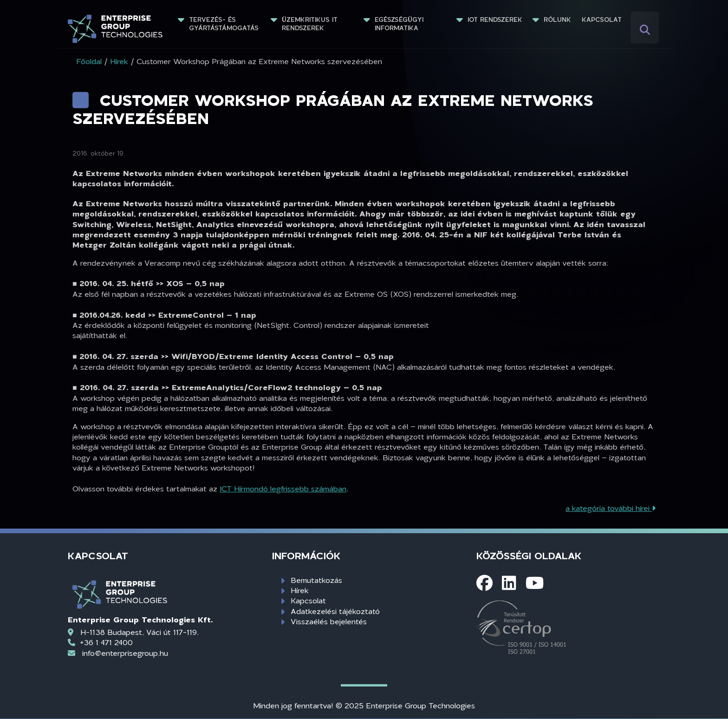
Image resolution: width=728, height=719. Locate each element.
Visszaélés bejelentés (329, 621)
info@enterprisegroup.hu (125, 653)
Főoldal (89, 61)
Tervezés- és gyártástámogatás (224, 24)
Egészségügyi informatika (400, 24)
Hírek (300, 590)
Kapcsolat (602, 20)
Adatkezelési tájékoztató (335, 611)
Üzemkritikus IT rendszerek (311, 24)
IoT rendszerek (495, 20)
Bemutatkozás (316, 580)
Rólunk (557, 20)
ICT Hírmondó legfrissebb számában (283, 488)
